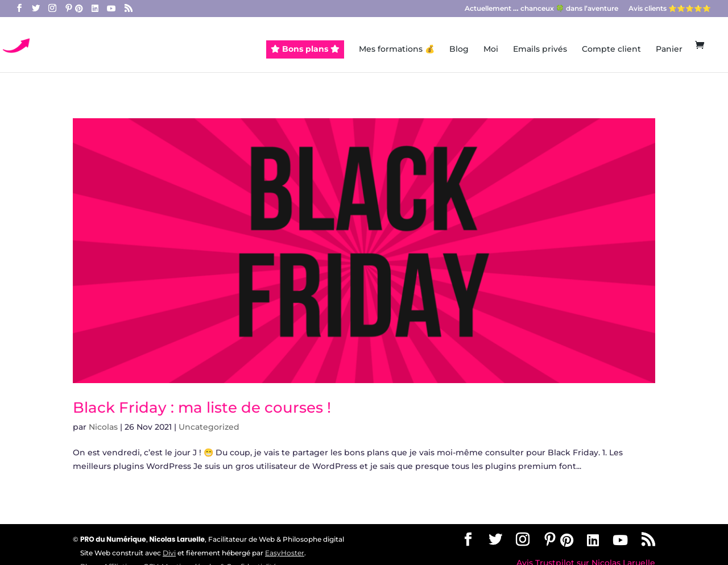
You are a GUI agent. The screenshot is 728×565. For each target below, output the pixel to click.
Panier (669, 49)
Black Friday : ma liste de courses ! (202, 408)
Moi (491, 49)
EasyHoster (285, 553)
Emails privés (540, 49)
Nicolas (103, 427)
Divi (169, 553)
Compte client (611, 49)
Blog (459, 49)
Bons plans (305, 49)
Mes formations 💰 (397, 49)
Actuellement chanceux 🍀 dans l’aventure (541, 9)
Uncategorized (209, 427)
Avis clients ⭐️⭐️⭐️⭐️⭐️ (670, 9)
